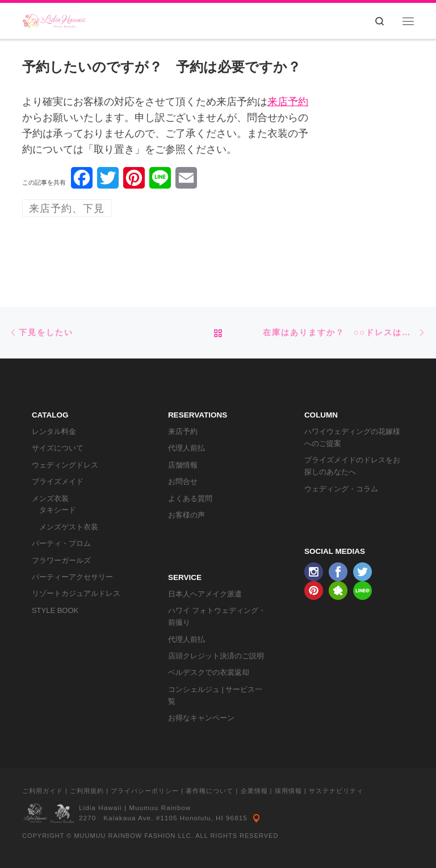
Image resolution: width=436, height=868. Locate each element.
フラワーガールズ (61, 560)
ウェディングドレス (65, 465)
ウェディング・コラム (341, 489)
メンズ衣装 (50, 498)
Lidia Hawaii (100, 808)
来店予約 (288, 102)
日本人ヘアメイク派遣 (205, 594)
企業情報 (254, 791)
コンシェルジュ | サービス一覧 (215, 695)
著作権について (209, 791)
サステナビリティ (336, 791)
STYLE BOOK (55, 610)
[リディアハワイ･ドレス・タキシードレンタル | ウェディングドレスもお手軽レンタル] (54, 20)
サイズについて (58, 448)
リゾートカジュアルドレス (76, 593)
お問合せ (183, 481)
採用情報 (288, 791)
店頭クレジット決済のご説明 (216, 656)
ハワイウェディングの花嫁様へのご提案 (352, 437)
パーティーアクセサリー (72, 577)
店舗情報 (183, 465)
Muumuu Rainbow (160, 808)
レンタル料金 (54, 431)
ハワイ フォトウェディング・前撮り (217, 616)
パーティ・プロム (61, 543)
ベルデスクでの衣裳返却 (209, 672)
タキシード (58, 510)
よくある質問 (190, 498)
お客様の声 (186, 515)
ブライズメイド (58, 481)
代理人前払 (186, 448)
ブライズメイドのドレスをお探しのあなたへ (352, 466)
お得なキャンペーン (201, 718)
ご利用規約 (87, 791)
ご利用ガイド (43, 791)
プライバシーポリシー (145, 791)
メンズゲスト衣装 (69, 527)
